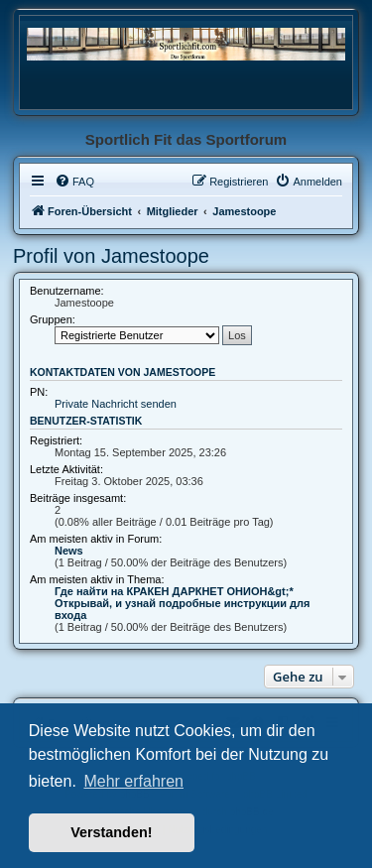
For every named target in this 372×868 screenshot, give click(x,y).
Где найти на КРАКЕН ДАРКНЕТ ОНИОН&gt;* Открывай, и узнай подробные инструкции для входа (183, 603)
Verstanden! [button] (111, 832)
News (69, 551)
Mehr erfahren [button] (133, 781)
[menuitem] (74, 182)
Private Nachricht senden (116, 404)
